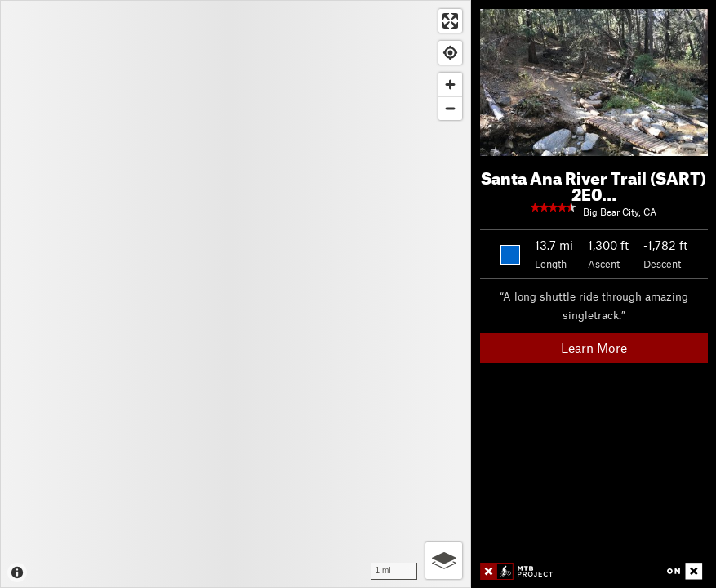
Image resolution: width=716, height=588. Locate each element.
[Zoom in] (450, 85)
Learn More (594, 347)
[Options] (444, 561)
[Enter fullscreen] (450, 21)
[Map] (236, 294)
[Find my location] (450, 53)
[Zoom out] (450, 108)
